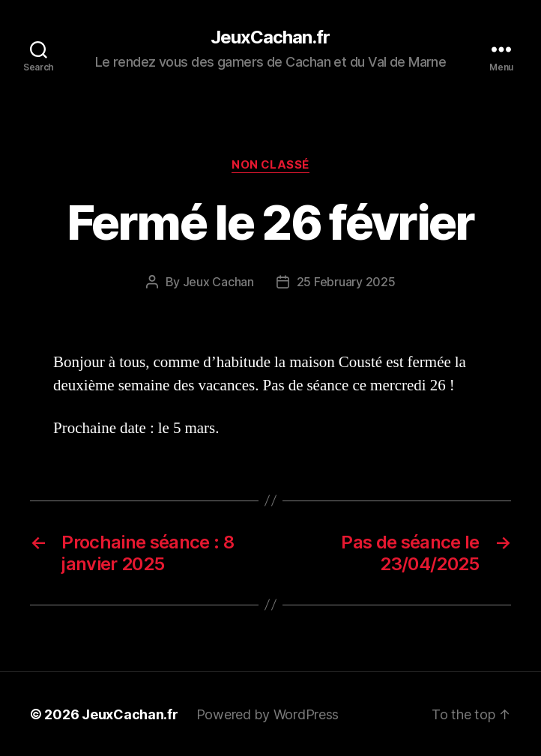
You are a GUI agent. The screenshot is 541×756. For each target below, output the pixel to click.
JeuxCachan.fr (270, 37)
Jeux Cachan (218, 282)
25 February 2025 (346, 282)
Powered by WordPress (268, 714)
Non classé (271, 165)
